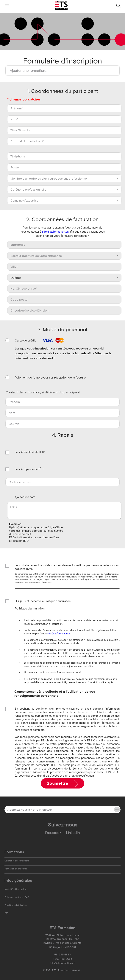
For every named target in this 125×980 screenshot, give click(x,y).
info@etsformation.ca (55, 232)
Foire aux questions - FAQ (17, 897)
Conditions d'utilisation (15, 905)
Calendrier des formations (17, 861)
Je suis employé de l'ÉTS (30, 453)
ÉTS (6, 913)
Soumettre (63, 784)
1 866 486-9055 (63, 959)
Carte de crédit (40, 340)
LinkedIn (73, 833)
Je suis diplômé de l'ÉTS (30, 469)
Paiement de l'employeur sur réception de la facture (50, 377)
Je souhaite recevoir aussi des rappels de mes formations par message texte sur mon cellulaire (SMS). (67, 567)
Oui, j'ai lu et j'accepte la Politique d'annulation (43, 601)
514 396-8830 (63, 955)
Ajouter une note (25, 497)
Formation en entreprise (16, 869)
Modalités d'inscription (15, 889)
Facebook (53, 833)
